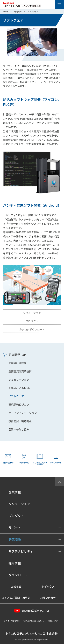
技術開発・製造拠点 (20, 421)
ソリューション (32, 313)
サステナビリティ (21, 551)
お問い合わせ (48, 598)
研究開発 (18, 12)
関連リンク (53, 621)
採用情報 (15, 563)
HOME (6, 12)
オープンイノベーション (23, 413)
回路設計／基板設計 (20, 388)
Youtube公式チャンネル (32, 611)
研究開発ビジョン (19, 405)
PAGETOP (59, 482)
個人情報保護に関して (34, 621)
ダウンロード (18, 575)
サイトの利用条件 (12, 621)
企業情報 (15, 492)
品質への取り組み (19, 429)
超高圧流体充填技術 (20, 371)
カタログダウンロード (32, 329)
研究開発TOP (17, 355)
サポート (15, 528)
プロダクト (32, 321)
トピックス (48, 587)
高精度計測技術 (17, 363)
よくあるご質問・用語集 (16, 598)
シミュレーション (19, 380)
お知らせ (16, 587)
